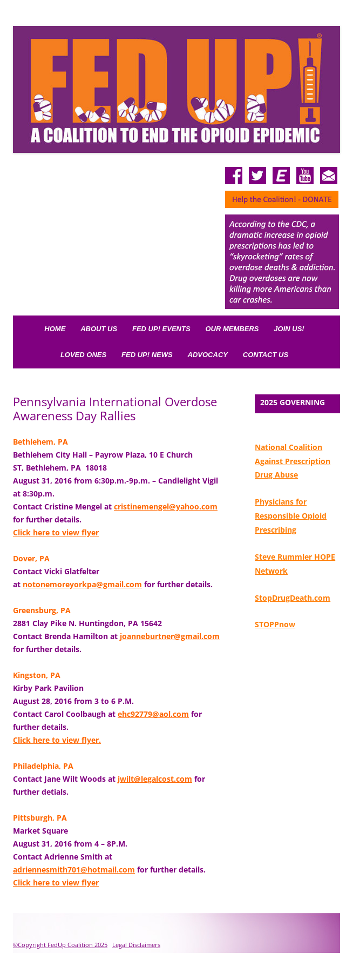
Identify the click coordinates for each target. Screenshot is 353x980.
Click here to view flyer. (57, 740)
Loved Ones (83, 355)
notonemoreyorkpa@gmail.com (82, 584)
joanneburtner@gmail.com (170, 636)
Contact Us (266, 355)
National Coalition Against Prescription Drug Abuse (293, 461)
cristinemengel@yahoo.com (166, 506)
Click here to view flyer (56, 532)
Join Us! (289, 329)
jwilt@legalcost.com (155, 779)
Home (55, 329)
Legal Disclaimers (136, 945)
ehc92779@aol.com (153, 714)
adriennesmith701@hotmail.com (74, 870)
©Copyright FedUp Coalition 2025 (60, 945)
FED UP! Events (161, 329)
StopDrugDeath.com (293, 598)
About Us (99, 329)
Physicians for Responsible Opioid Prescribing (291, 516)
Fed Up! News (147, 355)
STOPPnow (275, 624)
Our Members (232, 329)
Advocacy (208, 355)
